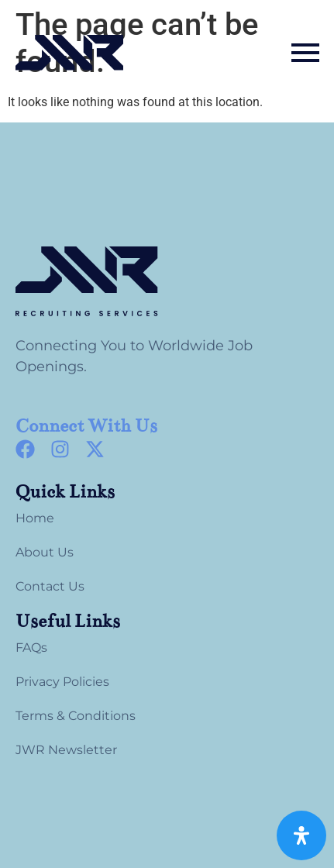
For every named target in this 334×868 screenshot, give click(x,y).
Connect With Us (86, 426)
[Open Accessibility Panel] (301, 835)
